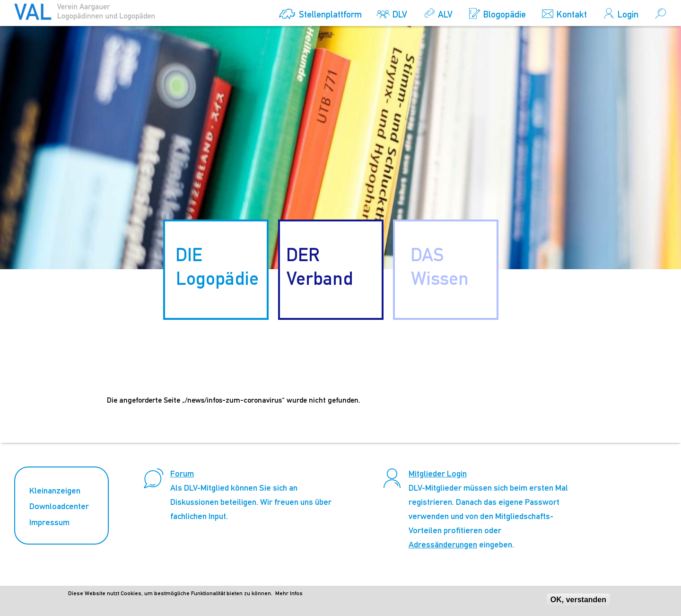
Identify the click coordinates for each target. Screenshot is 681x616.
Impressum (49, 522)
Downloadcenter (59, 506)
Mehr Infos (289, 595)
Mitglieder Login (438, 473)
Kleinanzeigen (55, 490)
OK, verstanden (578, 602)
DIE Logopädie (217, 266)
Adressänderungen (443, 544)
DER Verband (320, 266)
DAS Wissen (440, 266)
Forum (182, 473)
